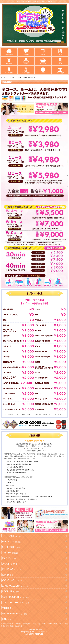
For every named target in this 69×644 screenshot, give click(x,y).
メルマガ (15, 586)
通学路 (9, 564)
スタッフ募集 (15, 602)
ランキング (12, 569)
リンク (7, 619)
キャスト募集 (15, 597)
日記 (7, 575)
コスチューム (13, 580)
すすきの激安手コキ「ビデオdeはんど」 (34, 632)
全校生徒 (11, 541)
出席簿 (11, 547)
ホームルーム (13, 536)
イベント (9, 558)
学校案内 (10, 553)
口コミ (9, 608)
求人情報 (10, 591)
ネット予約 (14, 614)
